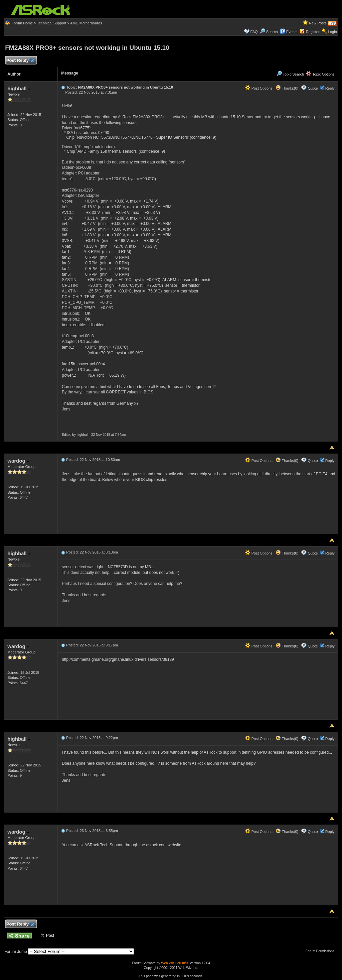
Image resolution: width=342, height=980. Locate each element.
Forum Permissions (322, 951)
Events (289, 32)
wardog (18, 461)
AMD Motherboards (86, 23)
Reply (330, 88)
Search (272, 32)
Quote (313, 88)
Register (313, 32)
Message (70, 73)
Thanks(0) (287, 88)
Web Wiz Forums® (175, 963)
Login (332, 32)
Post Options (259, 88)
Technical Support (52, 23)
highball (19, 88)
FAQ (254, 32)
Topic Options (320, 74)
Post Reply (20, 61)
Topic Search (290, 74)
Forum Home (22, 23)
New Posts (318, 23)
